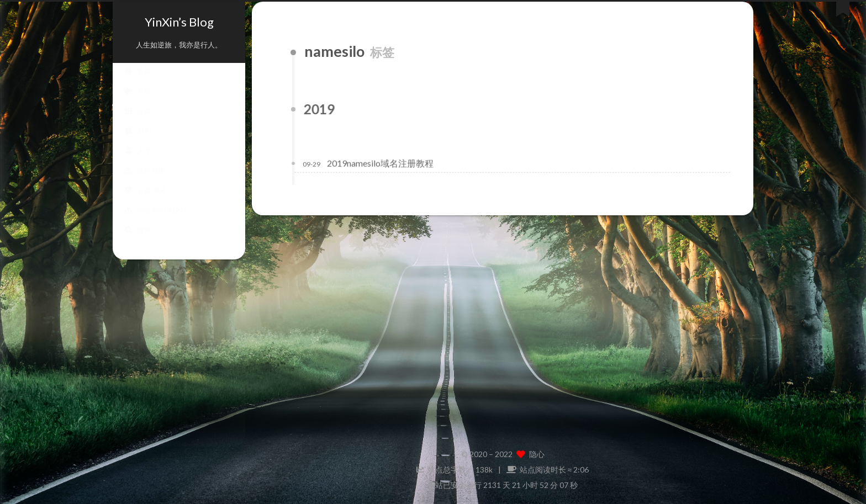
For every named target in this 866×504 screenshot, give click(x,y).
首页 (138, 82)
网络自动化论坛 (155, 221)
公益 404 (145, 201)
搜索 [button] (138, 241)
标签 (138, 102)
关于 (138, 161)
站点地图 (145, 181)
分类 (138, 121)
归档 (138, 141)
